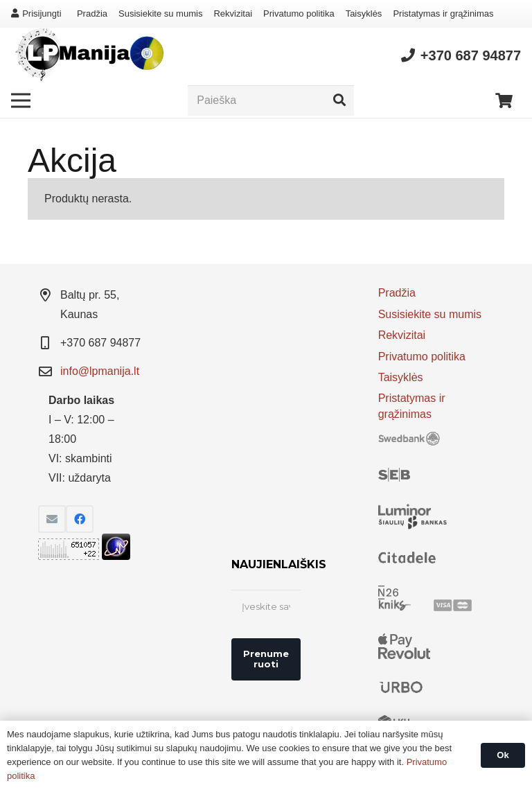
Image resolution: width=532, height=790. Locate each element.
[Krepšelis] (504, 100)
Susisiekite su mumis (160, 14)
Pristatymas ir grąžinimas (443, 14)
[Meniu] (21, 100)
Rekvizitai (233, 14)
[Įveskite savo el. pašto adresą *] (266, 607)
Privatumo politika (299, 14)
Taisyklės (364, 14)
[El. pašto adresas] (52, 519)
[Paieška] (271, 101)
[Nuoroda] (87, 55)
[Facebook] (80, 519)
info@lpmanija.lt (100, 371)
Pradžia (92, 14)
